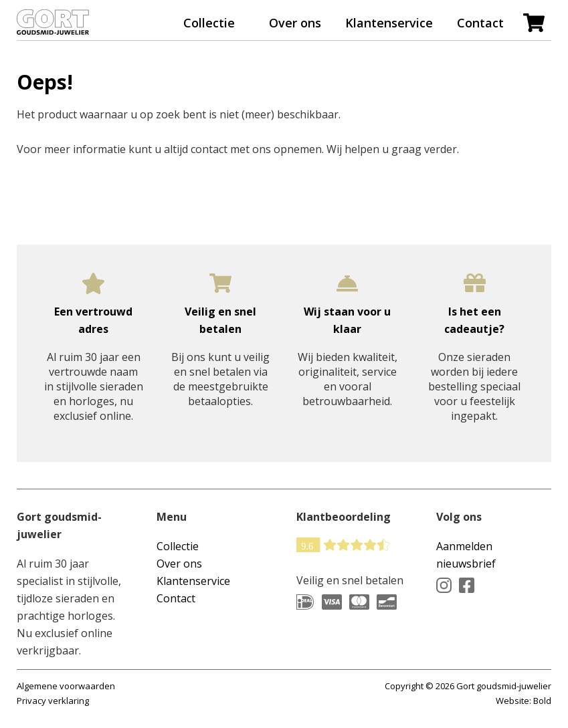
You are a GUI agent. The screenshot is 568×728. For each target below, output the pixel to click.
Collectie (209, 23)
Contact (480, 23)
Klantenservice (389, 23)
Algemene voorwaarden (66, 686)
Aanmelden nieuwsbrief (466, 555)
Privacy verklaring (53, 701)
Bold (542, 701)
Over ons (295, 23)
